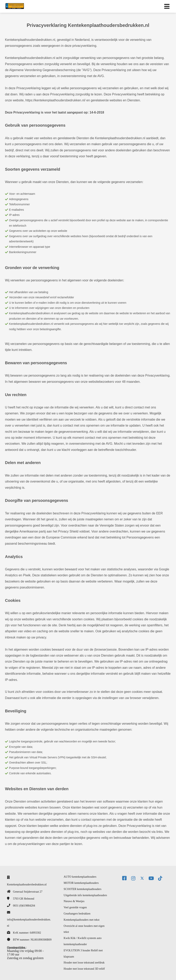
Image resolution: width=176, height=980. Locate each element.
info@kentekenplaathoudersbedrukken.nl (29, 923)
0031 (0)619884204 (24, 906)
